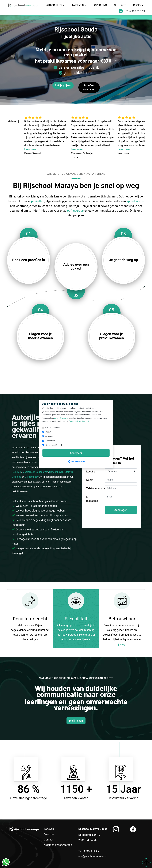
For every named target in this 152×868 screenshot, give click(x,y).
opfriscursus (75, 211)
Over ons (100, 5)
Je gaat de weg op (123, 260)
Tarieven (79, 5)
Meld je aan (76, 721)
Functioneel (50, 441)
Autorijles (55, 5)
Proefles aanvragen (89, 87)
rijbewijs (122, 644)
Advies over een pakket (76, 267)
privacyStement (61, 418)
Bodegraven (42, 472)
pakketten (38, 201)
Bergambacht (32, 477)
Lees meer (44, 149)
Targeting (49, 436)
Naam (90, 480)
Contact (120, 5)
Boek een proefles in (29, 260)
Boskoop (17, 477)
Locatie (91, 471)
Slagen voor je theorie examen (40, 336)
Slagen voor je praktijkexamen (111, 336)
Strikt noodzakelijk (53, 427)
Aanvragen (121, 510)
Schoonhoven (56, 472)
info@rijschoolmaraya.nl (93, 856)
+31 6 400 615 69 (89, 851)
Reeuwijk (17, 472)
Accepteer (76, 453)
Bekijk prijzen (63, 85)
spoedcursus (135, 201)
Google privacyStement (79, 421)
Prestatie (49, 432)
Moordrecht (29, 472)
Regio (138, 5)
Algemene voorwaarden (58, 845)
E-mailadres (92, 499)
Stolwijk (69, 472)
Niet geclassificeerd (53, 445)
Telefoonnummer (94, 488)
